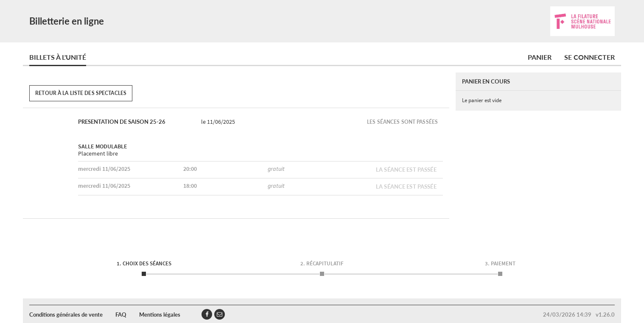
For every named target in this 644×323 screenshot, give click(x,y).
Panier (540, 57)
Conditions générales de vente (66, 315)
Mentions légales (160, 315)
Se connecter (589, 57)
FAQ (121, 315)
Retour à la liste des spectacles (81, 93)
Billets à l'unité (58, 57)
